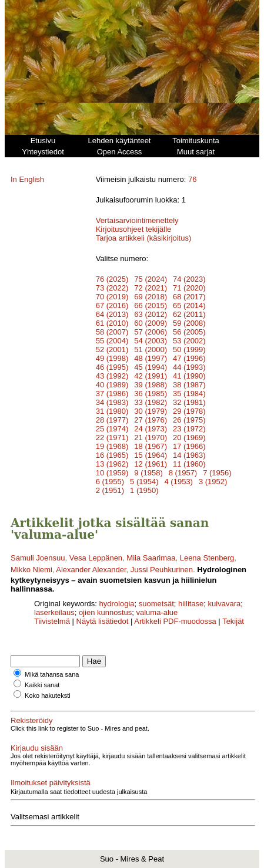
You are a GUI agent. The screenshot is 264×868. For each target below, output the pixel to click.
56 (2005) (189, 332)
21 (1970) (151, 438)
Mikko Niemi (31, 570)
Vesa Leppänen (96, 558)
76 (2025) (112, 279)
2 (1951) (110, 490)
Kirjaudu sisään (37, 748)
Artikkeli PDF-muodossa (175, 621)
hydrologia (117, 604)
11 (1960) (189, 464)
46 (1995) (112, 367)
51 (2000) (151, 349)
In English (27, 179)
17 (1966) (189, 446)
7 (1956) (217, 473)
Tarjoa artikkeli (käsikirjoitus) (144, 238)
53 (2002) (189, 341)
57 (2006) (151, 332)
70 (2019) (112, 297)
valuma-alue (157, 612)
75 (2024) (151, 279)
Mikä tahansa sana (52, 674)
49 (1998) (112, 358)
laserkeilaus (54, 612)
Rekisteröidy (32, 720)
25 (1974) (112, 429)
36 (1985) (151, 394)
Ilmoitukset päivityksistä (51, 783)
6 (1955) (110, 482)
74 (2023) (189, 279)
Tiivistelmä (52, 621)
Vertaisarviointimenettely (137, 220)
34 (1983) (112, 402)
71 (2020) (189, 288)
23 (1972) (189, 429)
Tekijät (233, 621)
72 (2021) (151, 288)
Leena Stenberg (207, 558)
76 (192, 179)
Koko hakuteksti (48, 695)
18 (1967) (151, 446)
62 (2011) (189, 314)
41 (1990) (189, 376)
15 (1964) (151, 455)
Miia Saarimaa (151, 558)
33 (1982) (151, 402)
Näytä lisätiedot (104, 621)
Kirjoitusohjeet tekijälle (134, 229)
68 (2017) (189, 297)
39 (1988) (151, 385)
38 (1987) (189, 385)
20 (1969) (189, 438)
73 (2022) (112, 288)
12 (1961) (151, 464)
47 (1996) (189, 358)
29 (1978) (189, 411)
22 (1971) (112, 438)
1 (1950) (144, 490)
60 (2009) (151, 323)
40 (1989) (112, 385)
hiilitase (191, 604)
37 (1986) (112, 394)
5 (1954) (144, 482)
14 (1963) (189, 455)
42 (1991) (151, 376)
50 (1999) (189, 349)
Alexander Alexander (91, 570)
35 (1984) (189, 394)
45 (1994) (151, 367)
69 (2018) (151, 297)
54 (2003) (151, 341)
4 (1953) (179, 482)
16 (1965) (112, 455)
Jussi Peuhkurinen (162, 570)
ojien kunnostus (105, 612)
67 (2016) (112, 305)
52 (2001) (112, 349)
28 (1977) (112, 420)
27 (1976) (151, 420)
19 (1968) (112, 446)
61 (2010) (112, 323)
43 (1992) (112, 376)
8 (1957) (183, 473)
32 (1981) (189, 402)
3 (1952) (213, 482)
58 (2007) (112, 332)
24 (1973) (151, 429)
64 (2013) (112, 314)
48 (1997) (151, 358)
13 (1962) (112, 464)
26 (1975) (189, 420)
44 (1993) (189, 367)
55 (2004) (112, 341)
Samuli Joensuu (38, 558)
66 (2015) (151, 305)
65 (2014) (189, 305)
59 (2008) (189, 323)
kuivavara (225, 604)
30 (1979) (151, 411)
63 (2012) (151, 314)
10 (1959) (112, 473)
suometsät (156, 604)
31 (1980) (112, 411)
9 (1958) (148, 473)
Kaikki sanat (42, 685)
